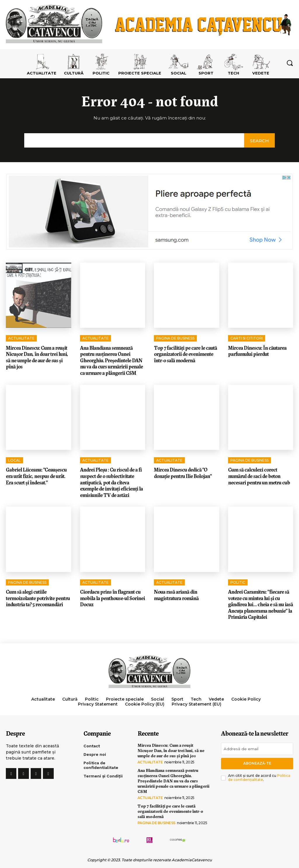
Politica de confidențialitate (259, 778)
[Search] (259, 140)
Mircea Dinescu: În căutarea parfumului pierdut (257, 351)
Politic (238, 582)
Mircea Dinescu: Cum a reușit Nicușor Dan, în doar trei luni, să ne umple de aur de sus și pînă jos (37, 357)
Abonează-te (257, 763)
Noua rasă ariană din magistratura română (176, 595)
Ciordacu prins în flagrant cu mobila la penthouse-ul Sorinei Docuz (112, 598)
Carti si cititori (247, 338)
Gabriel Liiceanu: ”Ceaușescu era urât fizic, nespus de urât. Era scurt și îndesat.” (36, 475)
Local (14, 460)
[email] (257, 749)
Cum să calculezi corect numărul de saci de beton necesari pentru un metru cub (259, 475)
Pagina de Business (175, 338)
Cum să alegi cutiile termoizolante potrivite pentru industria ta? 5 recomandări (38, 598)
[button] (290, 63)
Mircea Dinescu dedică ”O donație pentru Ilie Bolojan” (183, 472)
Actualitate (21, 338)
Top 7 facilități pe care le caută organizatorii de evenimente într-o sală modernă (185, 354)
